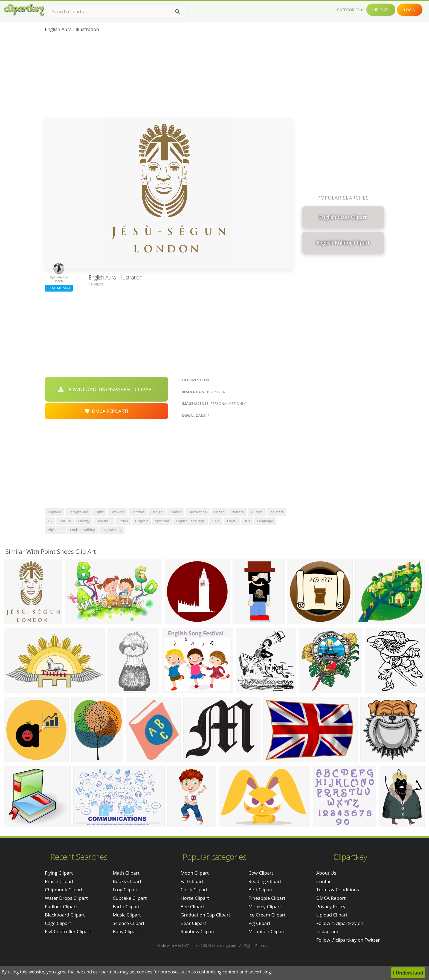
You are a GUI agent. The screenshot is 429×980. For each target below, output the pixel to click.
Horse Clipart (195, 898)
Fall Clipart (192, 881)
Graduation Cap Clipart (205, 915)
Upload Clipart (332, 915)
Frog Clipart (125, 890)
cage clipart (58, 923)
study (123, 521)
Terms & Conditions (338, 890)
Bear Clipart (193, 923)
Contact (325, 881)
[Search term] (116, 11)
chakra (176, 512)
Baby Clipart (126, 931)
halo (216, 521)
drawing (117, 512)
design (157, 512)
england (55, 512)
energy (84, 521)
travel (232, 521)
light (99, 512)
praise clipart (59, 881)
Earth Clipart (126, 906)
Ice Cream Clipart (267, 915)
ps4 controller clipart (68, 931)
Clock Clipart (194, 890)
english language (190, 521)
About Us (326, 873)
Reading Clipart (265, 881)
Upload (381, 10)
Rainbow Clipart (198, 931)
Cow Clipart (261, 873)
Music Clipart (127, 915)
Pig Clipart (259, 923)
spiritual (162, 521)
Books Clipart (127, 881)
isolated (276, 512)
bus (247, 521)
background (78, 512)
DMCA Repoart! (106, 411)
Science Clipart (129, 923)
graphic (142, 521)
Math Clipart (126, 873)
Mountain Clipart (267, 931)
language (265, 521)
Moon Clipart (195, 873)
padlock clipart (61, 906)
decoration (198, 512)
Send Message (59, 288)
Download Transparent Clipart (106, 389)
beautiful (104, 521)
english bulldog (83, 530)
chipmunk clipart (64, 890)
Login (410, 10)
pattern (238, 512)
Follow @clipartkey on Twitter (348, 940)
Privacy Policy (331, 906)
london (138, 512)
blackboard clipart (65, 915)
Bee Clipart (192, 906)
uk (50, 521)
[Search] (177, 11)
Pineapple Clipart (267, 898)
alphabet (55, 530)
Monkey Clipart (265, 906)
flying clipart (59, 873)
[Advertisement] (169, 77)
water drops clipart (66, 898)
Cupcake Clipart (130, 898)
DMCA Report (331, 898)
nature (65, 521)
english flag (112, 530)
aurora (257, 512)
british (219, 512)
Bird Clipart (261, 890)
